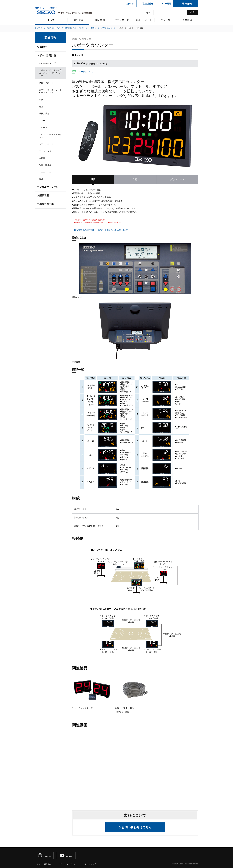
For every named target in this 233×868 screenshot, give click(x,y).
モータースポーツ (47, 151)
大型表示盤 (43, 195)
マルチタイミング (47, 63)
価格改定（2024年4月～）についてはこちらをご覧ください (102, 230)
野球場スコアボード (48, 204)
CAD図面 (167, 4)
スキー (42, 121)
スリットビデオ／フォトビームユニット (50, 91)
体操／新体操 (45, 165)
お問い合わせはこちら (137, 827)
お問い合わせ (186, 4)
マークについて (86, 72)
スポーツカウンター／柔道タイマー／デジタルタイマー (50, 73)
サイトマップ (90, 864)
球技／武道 (44, 114)
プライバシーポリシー (68, 864)
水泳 (41, 100)
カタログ (130, 4)
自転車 (42, 158)
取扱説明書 (148, 4)
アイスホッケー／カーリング (50, 136)
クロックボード (46, 83)
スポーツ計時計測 (47, 55)
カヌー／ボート (46, 144)
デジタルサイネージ (48, 187)
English (147, 13)
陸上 (41, 107)
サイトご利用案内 (44, 864)
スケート (43, 127)
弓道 (41, 179)
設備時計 (42, 47)
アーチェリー (45, 172)
